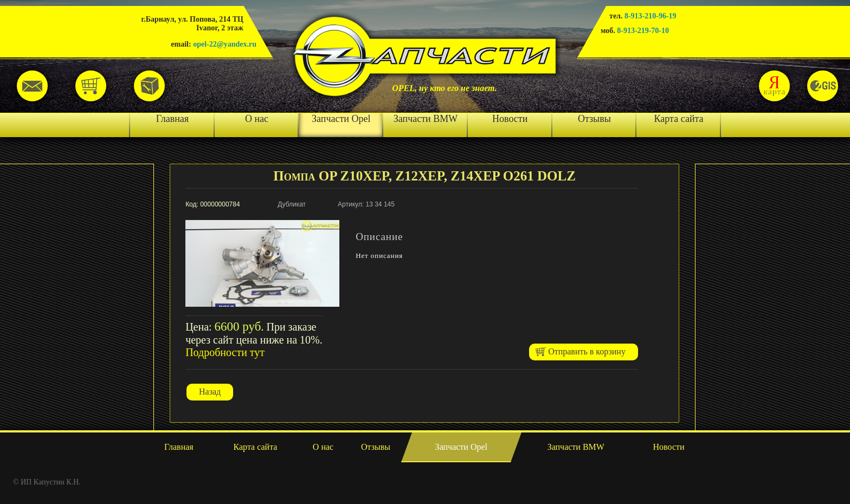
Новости (510, 119)
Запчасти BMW (426, 119)
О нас (257, 119)
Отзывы (594, 119)
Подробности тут (225, 352)
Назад (210, 392)
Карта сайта (679, 119)
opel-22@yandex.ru (225, 44)
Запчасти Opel (341, 119)
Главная (172, 119)
